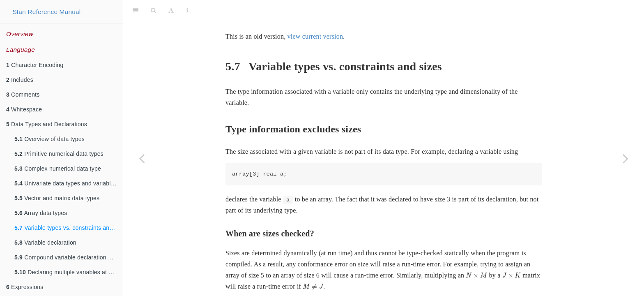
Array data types (41, 213)
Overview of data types (49, 139)
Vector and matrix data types (57, 198)
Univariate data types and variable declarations (69, 183)
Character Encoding (35, 65)
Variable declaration (45, 243)
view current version (315, 16)
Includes (20, 80)
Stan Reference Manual (46, 12)
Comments (23, 95)
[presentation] (476, 255)
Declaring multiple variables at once (68, 272)
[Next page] (626, 158)
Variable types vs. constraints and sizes (69, 228)
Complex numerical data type (58, 169)
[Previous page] (142, 158)
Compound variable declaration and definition (69, 257)
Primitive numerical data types (59, 154)
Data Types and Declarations (47, 124)
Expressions (25, 287)
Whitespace (24, 109)
